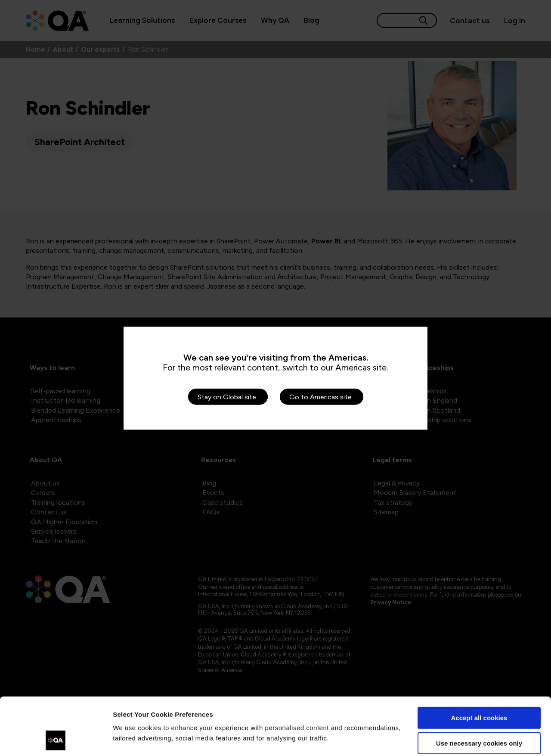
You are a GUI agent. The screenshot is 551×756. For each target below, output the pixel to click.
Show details (133, 739)
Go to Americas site (320, 397)
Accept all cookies (479, 664)
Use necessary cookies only (479, 689)
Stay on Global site (227, 397)
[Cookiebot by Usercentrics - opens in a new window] (56, 739)
